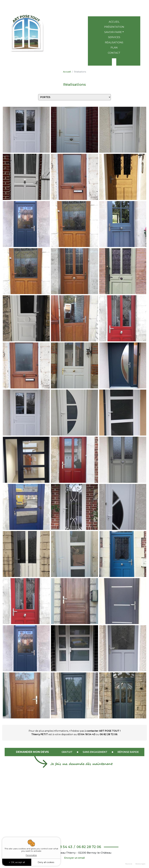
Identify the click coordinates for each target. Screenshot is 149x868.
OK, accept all (17, 862)
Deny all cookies (46, 862)
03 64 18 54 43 (114, 5)
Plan (114, 48)
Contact (114, 53)
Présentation (114, 27)
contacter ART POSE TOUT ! (103, 731)
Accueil (114, 22)
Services (114, 37)
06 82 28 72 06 (114, 10)
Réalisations (114, 42)
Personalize (31, 855)
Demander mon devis (32, 752)
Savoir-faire (113, 32)
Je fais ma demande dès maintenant (81, 764)
